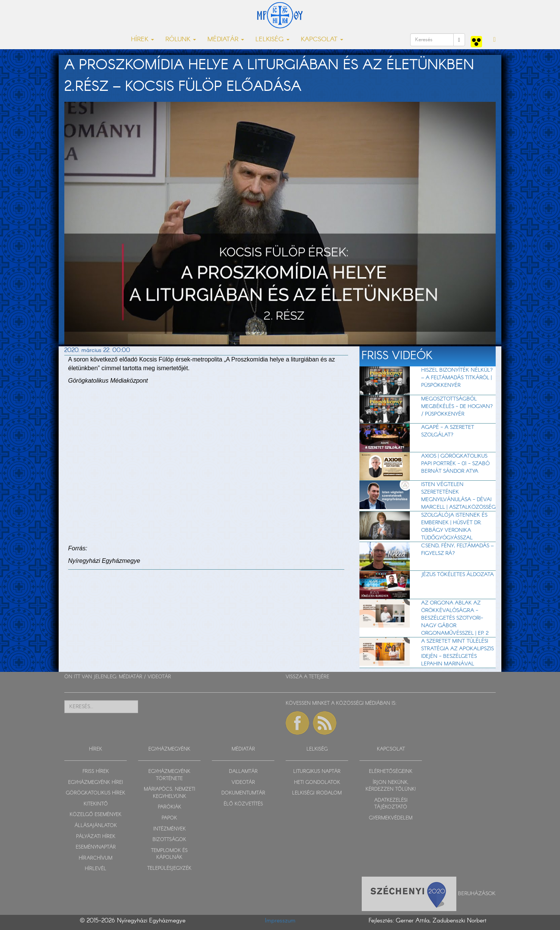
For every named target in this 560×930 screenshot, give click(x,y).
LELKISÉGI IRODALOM (317, 793)
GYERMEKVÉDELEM (391, 818)
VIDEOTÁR (159, 677)
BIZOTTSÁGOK (169, 840)
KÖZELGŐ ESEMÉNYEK (96, 815)
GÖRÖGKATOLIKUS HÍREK (96, 793)
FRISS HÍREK (96, 772)
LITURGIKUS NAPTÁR (317, 772)
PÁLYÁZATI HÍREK (96, 837)
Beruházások (477, 893)
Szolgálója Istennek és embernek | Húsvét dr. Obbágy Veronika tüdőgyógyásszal (454, 527)
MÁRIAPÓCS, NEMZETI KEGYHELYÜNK (170, 793)
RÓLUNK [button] (181, 40)
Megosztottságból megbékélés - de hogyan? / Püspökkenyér (457, 407)
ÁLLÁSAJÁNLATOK (96, 826)
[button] (495, 40)
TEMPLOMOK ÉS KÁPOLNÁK (169, 854)
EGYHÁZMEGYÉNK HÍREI (96, 783)
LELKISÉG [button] (272, 40)
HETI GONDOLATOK (317, 783)
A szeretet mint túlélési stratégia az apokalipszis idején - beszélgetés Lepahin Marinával (457, 653)
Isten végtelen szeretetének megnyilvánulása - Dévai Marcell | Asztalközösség (458, 496)
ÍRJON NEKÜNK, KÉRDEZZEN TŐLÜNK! (391, 786)
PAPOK (169, 818)
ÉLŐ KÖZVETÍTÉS (243, 804)
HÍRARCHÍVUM (96, 858)
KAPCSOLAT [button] (322, 40)
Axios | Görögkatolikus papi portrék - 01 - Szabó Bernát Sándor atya (455, 464)
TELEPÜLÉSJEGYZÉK (169, 868)
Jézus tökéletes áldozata (457, 575)
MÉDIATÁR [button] (226, 40)
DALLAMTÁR (243, 772)
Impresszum (280, 921)
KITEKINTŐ (96, 804)
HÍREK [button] (142, 40)
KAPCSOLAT (391, 749)
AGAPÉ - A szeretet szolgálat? (448, 431)
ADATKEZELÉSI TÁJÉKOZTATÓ (391, 804)
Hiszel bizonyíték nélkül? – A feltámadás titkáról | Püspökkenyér (457, 378)
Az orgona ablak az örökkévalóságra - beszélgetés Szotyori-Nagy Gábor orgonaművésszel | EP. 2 (455, 618)
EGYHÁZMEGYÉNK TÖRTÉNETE (169, 775)
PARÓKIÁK (170, 807)
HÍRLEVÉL (96, 869)
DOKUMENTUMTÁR (243, 793)
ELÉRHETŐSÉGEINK (391, 772)
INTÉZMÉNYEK (170, 829)
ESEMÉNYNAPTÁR (96, 847)
